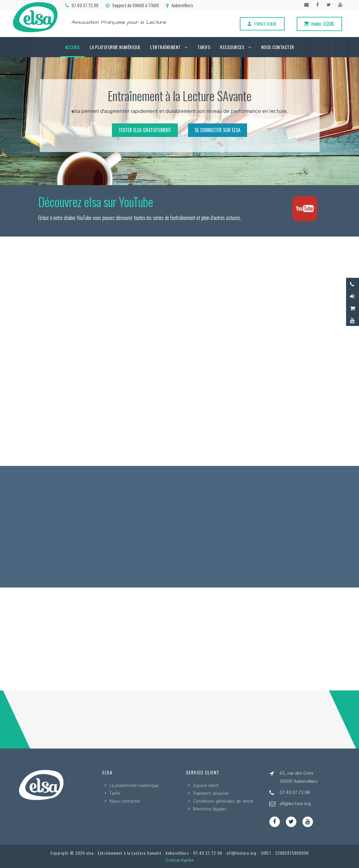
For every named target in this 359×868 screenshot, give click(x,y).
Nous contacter (278, 47)
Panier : (319, 24)
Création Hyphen (180, 860)
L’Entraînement (166, 47)
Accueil (73, 47)
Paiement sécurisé (211, 794)
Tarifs (204, 47)
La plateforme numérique (115, 47)
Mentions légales (210, 809)
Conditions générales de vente (223, 801)
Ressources (232, 47)
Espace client (262, 24)
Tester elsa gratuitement (145, 130)
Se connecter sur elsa (218, 130)
